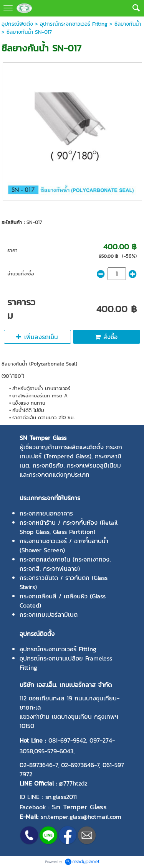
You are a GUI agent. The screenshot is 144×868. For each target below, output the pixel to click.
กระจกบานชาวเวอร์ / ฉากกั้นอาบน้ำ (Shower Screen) (64, 545)
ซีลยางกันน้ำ (128, 24)
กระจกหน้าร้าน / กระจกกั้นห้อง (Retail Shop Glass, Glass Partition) (69, 527)
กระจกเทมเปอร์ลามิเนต (49, 614)
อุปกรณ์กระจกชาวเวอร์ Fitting (74, 24)
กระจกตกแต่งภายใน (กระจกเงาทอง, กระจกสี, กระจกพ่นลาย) (65, 564)
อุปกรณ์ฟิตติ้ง (17, 24)
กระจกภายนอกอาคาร (46, 513)
